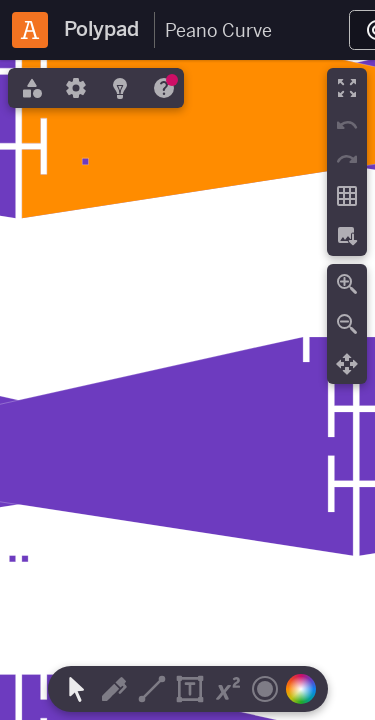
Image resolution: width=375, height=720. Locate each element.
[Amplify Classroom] (30, 30)
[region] (187, 390)
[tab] (30, 88)
